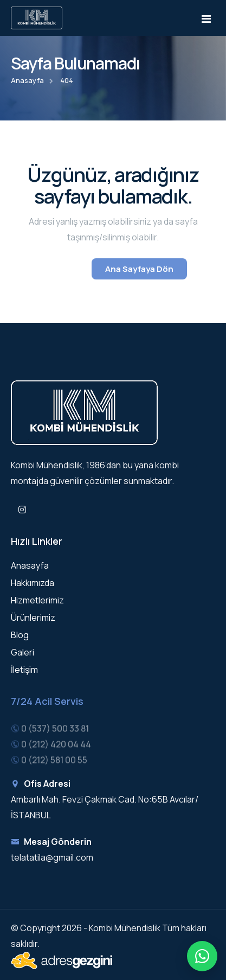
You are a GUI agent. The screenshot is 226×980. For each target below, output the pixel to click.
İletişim (24, 670)
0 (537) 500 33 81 (55, 730)
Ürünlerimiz (33, 618)
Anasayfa (27, 80)
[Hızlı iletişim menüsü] (202, 956)
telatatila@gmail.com (52, 857)
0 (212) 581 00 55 (54, 761)
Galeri (22, 652)
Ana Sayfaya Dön (139, 269)
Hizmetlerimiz (37, 600)
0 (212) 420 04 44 (56, 746)
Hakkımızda (33, 583)
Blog (20, 635)
